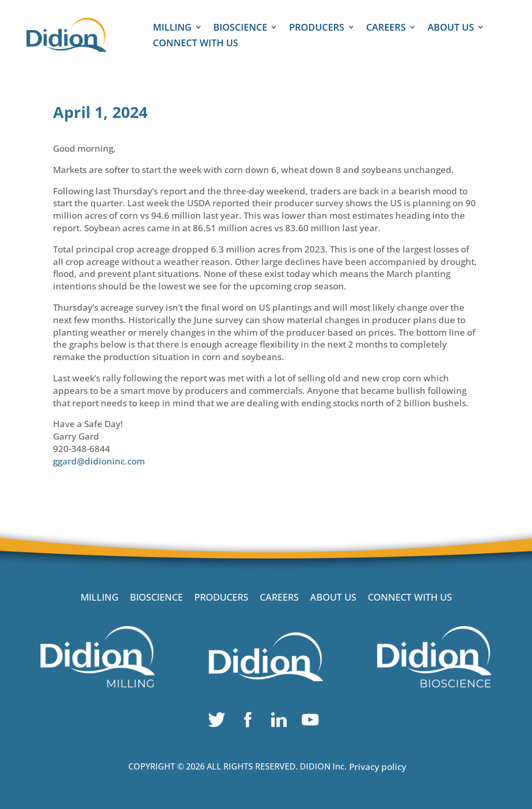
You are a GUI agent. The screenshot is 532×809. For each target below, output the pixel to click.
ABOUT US (451, 28)
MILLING (172, 28)
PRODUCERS (316, 28)
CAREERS (386, 28)
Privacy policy (378, 767)
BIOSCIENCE (241, 28)
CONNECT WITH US (195, 44)
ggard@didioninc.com (99, 461)
